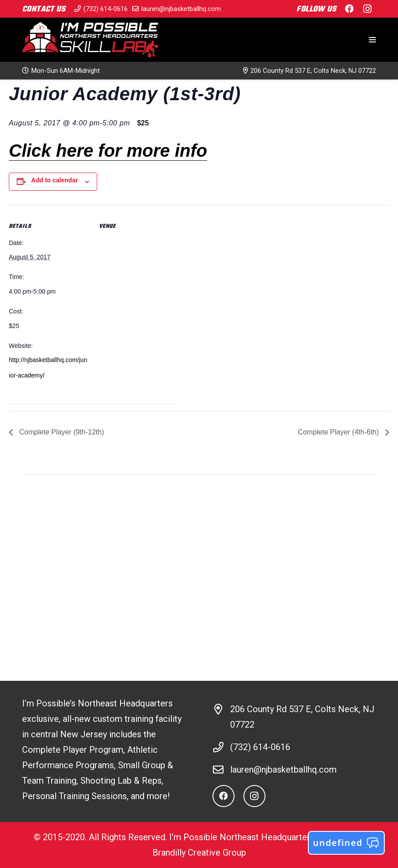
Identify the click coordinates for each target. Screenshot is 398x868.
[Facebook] (224, 796)
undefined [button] (346, 843)
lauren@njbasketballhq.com (283, 770)
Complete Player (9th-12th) (61, 432)
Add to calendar (55, 180)
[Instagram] (254, 796)
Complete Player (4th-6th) (339, 432)
